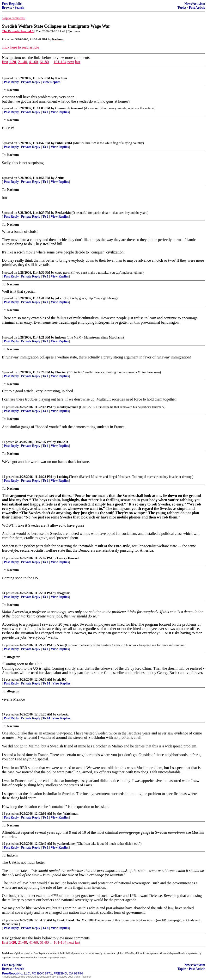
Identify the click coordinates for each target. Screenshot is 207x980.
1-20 (13, 62)
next (71, 62)
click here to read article (21, 47)
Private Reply (31, 82)
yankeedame (66, 844)
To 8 (46, 928)
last (78, 62)
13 (4, 558)
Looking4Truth (68, 477)
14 (4, 593)
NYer (61, 645)
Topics (182, 8)
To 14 (46, 683)
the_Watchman (68, 814)
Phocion (61, 372)
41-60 (33, 62)
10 (4, 407)
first (5, 62)
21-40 (22, 62)
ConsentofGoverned (69, 108)
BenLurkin (63, 213)
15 (4, 645)
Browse (7, 8)
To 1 (46, 112)
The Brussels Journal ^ (18, 31)
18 (4, 814)
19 (4, 844)
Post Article (197, 8)
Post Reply (11, 82)
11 (3, 442)
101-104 (60, 62)
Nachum (61, 78)
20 (4, 920)
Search (19, 8)
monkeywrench (68, 407)
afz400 (62, 680)
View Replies (52, 82)
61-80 (44, 62)
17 (4, 714)
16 (4, 680)
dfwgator (63, 593)
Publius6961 (64, 143)
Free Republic (12, 4)
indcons (61, 337)
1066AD (62, 442)
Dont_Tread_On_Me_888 (75, 920)
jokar (59, 298)
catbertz (63, 714)
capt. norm (63, 273)
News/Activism (195, 4)
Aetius (60, 178)
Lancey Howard (68, 558)
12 (4, 477)
